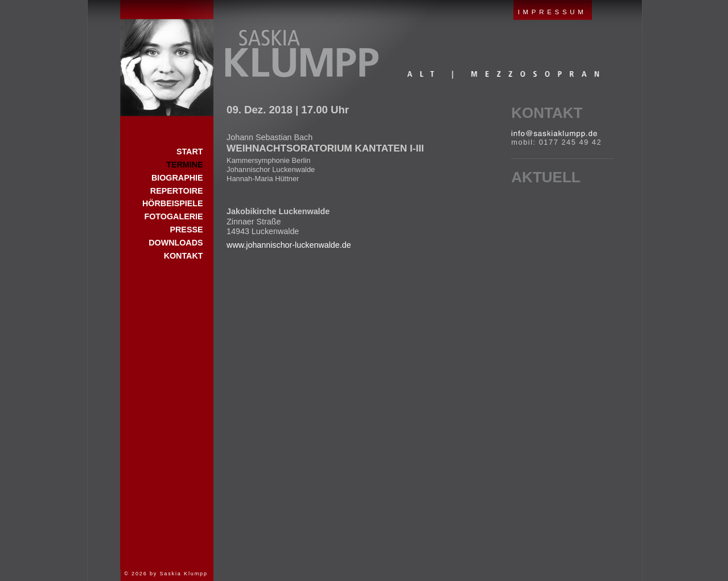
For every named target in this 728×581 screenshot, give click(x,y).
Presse (186, 230)
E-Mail (554, 134)
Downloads (176, 243)
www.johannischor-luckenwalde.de (289, 245)
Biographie (177, 178)
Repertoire (177, 191)
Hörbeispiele (172, 203)
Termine (184, 165)
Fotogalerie (174, 216)
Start (167, 58)
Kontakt (547, 113)
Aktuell (546, 177)
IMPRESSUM (552, 12)
